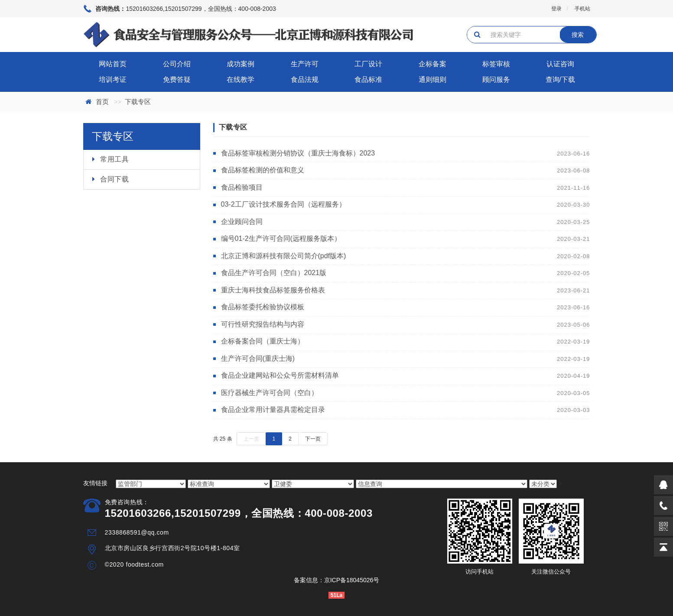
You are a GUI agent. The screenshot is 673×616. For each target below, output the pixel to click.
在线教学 (241, 79)
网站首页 (113, 64)
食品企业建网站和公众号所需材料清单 (280, 375)
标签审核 (496, 64)
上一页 (251, 439)
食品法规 (305, 79)
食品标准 (368, 79)
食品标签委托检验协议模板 (263, 307)
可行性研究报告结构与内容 (263, 324)
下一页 (313, 439)
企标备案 (432, 64)
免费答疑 (177, 79)
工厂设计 (368, 64)
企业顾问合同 (242, 222)
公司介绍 (177, 64)
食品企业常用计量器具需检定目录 (273, 410)
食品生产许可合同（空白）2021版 (274, 273)
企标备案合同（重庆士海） (263, 341)
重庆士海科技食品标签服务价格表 (273, 290)
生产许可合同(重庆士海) (258, 358)
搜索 (578, 35)
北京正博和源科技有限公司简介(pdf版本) (284, 256)
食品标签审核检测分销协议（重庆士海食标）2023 (298, 153)
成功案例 (241, 64)
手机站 (582, 9)
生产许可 (305, 64)
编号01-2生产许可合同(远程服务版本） (281, 238)
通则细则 (432, 79)
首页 (102, 102)
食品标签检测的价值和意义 (263, 170)
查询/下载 (560, 79)
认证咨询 (560, 64)
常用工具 (114, 159)
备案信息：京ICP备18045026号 (337, 580)
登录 (556, 9)
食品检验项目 (242, 187)
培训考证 (113, 79)
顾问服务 (496, 79)
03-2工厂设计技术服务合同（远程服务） (283, 204)
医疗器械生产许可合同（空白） (270, 393)
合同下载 (114, 179)
